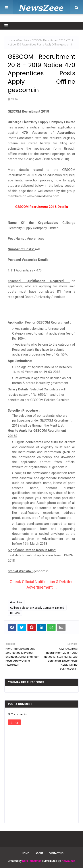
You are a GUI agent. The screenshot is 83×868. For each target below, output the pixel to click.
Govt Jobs (23, 40)
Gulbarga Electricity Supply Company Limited (37, 608)
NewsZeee (68, 861)
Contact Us (56, 853)
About (39, 853)
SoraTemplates (32, 861)
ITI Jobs (15, 613)
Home (11, 40)
